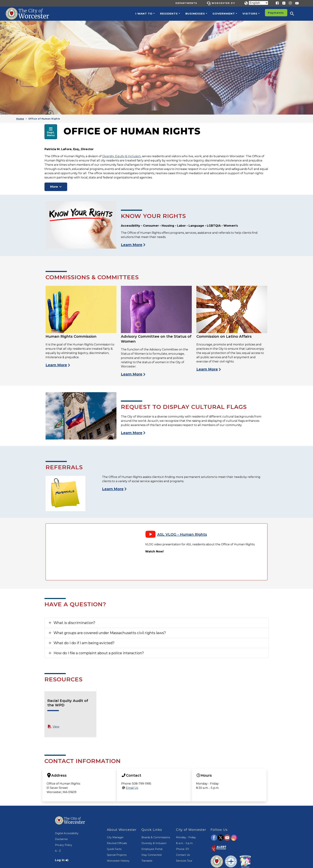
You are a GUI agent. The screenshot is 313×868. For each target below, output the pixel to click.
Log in (60, 860)
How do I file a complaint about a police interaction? (99, 653)
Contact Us (183, 855)
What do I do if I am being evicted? (84, 643)
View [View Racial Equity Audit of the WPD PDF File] (56, 727)
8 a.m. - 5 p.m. (185, 843)
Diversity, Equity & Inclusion (121, 156)
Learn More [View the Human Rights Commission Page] (56, 365)
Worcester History (118, 861)
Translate (147, 861)
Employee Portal (152, 849)
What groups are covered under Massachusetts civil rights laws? (110, 633)
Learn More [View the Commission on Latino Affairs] (207, 369)
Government (224, 14)
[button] (294, 14)
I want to (144, 14)
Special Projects (117, 855)
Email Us (132, 788)
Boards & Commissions (156, 837)
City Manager (115, 837)
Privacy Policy (64, 845)
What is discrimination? (74, 623)
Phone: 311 (183, 849)
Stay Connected (151, 855)
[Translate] (258, 3)
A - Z (58, 851)
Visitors (250, 14)
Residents (169, 14)
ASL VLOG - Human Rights (182, 534)
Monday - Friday (186, 837)
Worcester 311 (223, 3)
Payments (276, 13)
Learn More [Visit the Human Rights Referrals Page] (113, 489)
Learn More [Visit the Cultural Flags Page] (132, 433)
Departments (186, 3)
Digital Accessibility (67, 833)
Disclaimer (61, 839)
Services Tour (184, 861)
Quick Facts (114, 849)
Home (20, 119)
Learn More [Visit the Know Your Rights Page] (132, 245)
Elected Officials (117, 843)
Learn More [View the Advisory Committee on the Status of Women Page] (132, 374)
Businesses (195, 14)
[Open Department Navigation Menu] (51, 132)
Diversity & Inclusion (154, 843)
